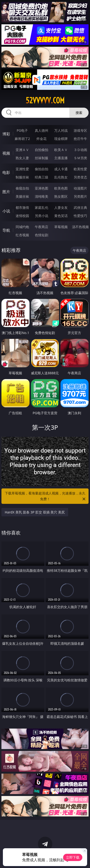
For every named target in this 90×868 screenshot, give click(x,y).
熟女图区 (61, 196)
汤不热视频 (80, 227)
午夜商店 (42, 227)
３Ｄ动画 (80, 150)
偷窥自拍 (22, 188)
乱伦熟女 (61, 177)
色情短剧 (42, 235)
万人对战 (61, 130)
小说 (6, 211)
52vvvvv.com (45, 100)
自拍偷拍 (42, 150)
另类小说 (42, 216)
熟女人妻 (22, 158)
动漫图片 (80, 188)
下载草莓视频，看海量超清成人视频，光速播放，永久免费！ (46, 496)
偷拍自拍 (42, 169)
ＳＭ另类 (80, 158)
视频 (6, 153)
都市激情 (22, 207)
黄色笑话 (61, 216)
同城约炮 (22, 227)
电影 (6, 172)
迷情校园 (22, 216)
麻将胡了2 (22, 139)
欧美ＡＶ (61, 150)
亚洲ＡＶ (22, 150)
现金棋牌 (61, 139)
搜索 (79, 113)
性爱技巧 (80, 216)
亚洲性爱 (22, 169)
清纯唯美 (42, 196)
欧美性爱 (80, 169)
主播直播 (61, 158)
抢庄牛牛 (80, 139)
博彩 (6, 134)
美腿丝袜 (22, 196)
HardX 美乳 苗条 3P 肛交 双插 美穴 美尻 (35, 512)
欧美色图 (61, 188)
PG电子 (22, 130)
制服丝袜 (22, 177)
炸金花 (42, 139)
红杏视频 (22, 235)
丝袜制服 (42, 158)
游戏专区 (80, 130)
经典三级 (42, 177)
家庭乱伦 (42, 207)
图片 (6, 192)
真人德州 (42, 130)
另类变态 (80, 177)
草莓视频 (61, 227)
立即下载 (73, 857)
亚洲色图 (42, 188)
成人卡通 (61, 169)
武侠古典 (80, 207)
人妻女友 (61, 207)
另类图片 (80, 196)
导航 (6, 230)
